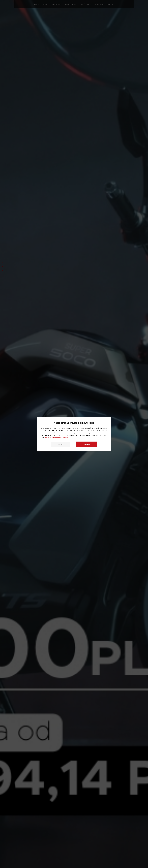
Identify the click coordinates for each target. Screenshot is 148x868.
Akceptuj (87, 444)
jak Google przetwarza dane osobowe (57, 438)
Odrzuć (61, 444)
